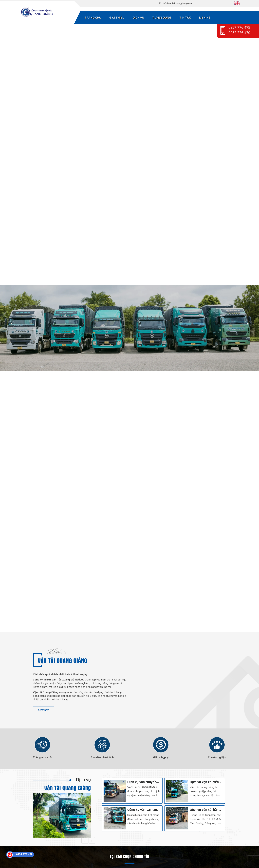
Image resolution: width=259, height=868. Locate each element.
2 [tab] (166, 826)
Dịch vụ (138, 17)
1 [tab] (161, 826)
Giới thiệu (117, 17)
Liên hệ (205, 17)
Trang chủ (93, 17)
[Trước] (85, 840)
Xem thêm (44, 710)
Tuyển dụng (162, 17)
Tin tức (185, 17)
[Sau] (92, 840)
